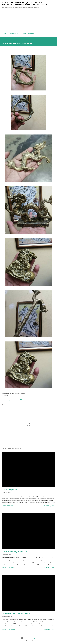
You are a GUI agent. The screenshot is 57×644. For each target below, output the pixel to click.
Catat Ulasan (11, 506)
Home (3, 33)
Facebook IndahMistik (28, 33)
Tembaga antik (14, 400)
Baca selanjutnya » (50, 506)
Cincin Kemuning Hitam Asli (14, 551)
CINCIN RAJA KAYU (10, 490)
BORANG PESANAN (13, 33)
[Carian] (51, 3)
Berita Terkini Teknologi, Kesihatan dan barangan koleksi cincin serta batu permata (24, 4)
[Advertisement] (28, 20)
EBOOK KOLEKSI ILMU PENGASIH (16, 613)
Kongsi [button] (51, 400)
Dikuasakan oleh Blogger (28, 638)
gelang (7, 400)
